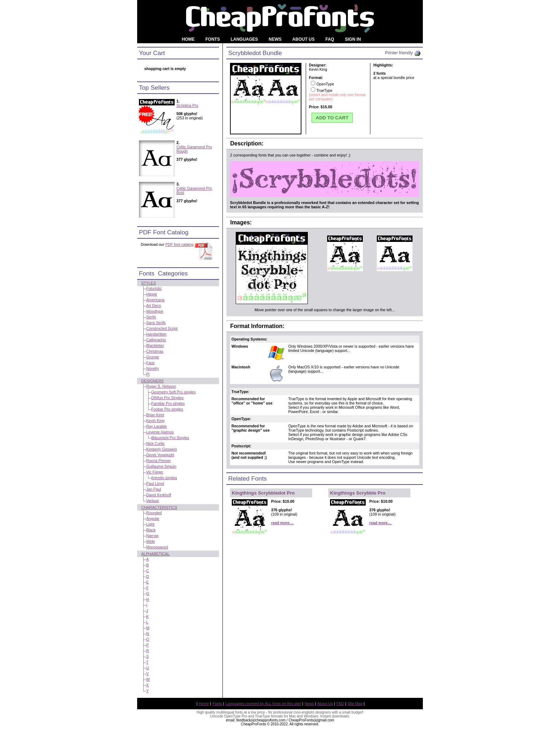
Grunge (152, 357)
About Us (325, 704)
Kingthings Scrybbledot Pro (263, 493)
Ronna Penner (158, 461)
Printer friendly (403, 53)
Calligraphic (156, 340)
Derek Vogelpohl (160, 455)
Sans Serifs (156, 323)
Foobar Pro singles (167, 409)
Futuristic (154, 288)
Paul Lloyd (155, 483)
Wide (150, 541)
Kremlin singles (164, 478)
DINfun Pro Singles (167, 398)
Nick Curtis (155, 443)
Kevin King (155, 421)
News (309, 704)
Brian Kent (155, 415)
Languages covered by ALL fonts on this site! (263, 704)
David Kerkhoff (159, 495)
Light (150, 524)
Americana (155, 300)
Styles (148, 283)
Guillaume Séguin (161, 466)
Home (204, 704)
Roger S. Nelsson (161, 386)
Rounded (154, 513)
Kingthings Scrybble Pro (358, 493)
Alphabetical (155, 554)
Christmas (155, 351)
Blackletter (155, 346)
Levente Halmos (160, 432)
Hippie (151, 294)
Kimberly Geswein (161, 449)
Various (152, 501)
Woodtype (155, 311)
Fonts (217, 704)
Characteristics (159, 507)
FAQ (340, 704)
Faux (150, 363)
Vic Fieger (155, 472)
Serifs (151, 317)
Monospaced (157, 547)
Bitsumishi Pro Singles (170, 438)
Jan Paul (153, 489)
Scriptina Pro (187, 105)
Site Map (355, 704)
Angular (153, 518)
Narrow (152, 536)
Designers (152, 381)
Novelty (152, 368)
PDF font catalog (179, 244)
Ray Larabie (156, 426)
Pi (148, 374)
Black (151, 530)
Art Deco (153, 306)
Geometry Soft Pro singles (173, 392)
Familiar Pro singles (168, 403)
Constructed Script (162, 328)
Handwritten (156, 334)
